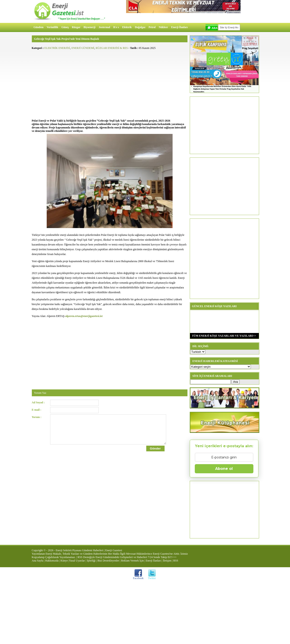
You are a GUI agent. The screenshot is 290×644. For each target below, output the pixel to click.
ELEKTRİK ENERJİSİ (57, 48)
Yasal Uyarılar (77, 561)
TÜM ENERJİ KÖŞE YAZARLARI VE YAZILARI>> (223, 336)
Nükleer (163, 27)
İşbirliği (91, 561)
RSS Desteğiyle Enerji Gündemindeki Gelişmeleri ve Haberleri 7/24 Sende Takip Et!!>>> (127, 557)
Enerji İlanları (179, 27)
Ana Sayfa (38, 561)
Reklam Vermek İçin (132, 561)
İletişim (167, 561)
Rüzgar (76, 27)
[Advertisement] (110, 84)
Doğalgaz (140, 27)
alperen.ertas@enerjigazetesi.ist (84, 316)
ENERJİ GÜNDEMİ (83, 48)
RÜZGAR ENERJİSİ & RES (112, 48)
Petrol (152, 27)
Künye (64, 561)
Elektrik (127, 27)
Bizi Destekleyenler (108, 561)
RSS (176, 561)
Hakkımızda (52, 561)
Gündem (39, 27)
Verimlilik (52, 27)
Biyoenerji (89, 27)
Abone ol (224, 469)
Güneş (65, 27)
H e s (116, 27)
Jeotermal (104, 27)
